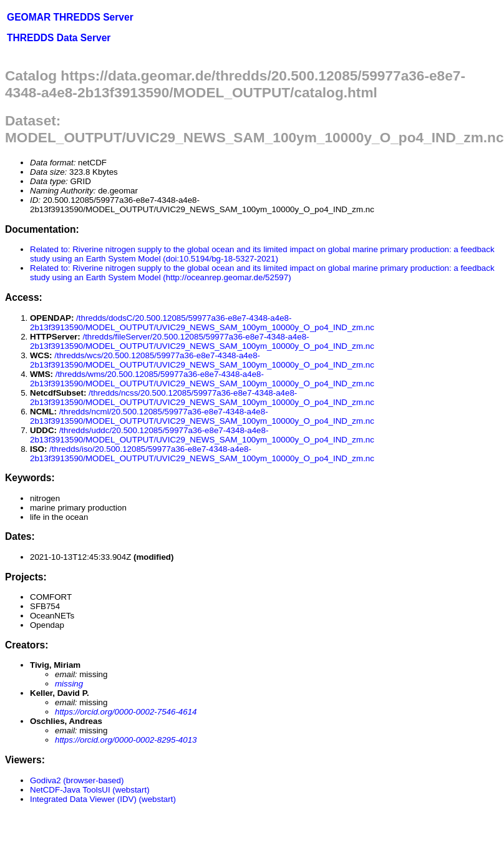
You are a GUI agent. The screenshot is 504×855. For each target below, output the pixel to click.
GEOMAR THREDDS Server (70, 17)
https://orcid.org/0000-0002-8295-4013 (126, 740)
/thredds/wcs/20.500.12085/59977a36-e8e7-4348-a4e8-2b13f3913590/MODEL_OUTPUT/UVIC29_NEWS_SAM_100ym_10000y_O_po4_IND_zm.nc (202, 360)
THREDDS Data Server (59, 38)
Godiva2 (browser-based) (77, 780)
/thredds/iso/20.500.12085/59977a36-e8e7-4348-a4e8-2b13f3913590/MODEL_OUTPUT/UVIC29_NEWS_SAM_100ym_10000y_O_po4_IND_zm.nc (202, 454)
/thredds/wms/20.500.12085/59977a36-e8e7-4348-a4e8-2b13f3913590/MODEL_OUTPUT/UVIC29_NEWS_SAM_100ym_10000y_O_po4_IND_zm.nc (202, 379)
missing (69, 684)
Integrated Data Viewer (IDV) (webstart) (103, 799)
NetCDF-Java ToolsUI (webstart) (90, 790)
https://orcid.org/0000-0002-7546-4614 (126, 712)
